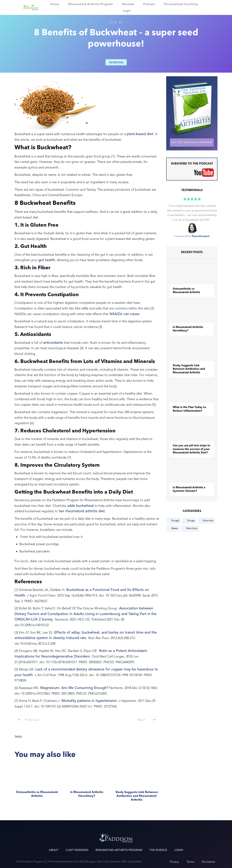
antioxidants (53, 343)
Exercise (208, 521)
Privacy (174, 862)
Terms (190, 862)
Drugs (191, 521)
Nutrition (116, 63)
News (175, 528)
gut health (47, 260)
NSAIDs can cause (124, 314)
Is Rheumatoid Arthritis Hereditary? (87, 784)
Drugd (175, 521)
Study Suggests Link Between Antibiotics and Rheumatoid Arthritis (137, 784)
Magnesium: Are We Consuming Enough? (74, 688)
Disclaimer (209, 862)
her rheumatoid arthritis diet (81, 511)
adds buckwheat (80, 506)
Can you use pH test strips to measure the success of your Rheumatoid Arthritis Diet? (191, 449)
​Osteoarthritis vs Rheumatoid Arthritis (37, 784)
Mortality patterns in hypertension (89, 701)
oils (84, 308)
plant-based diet (140, 134)
